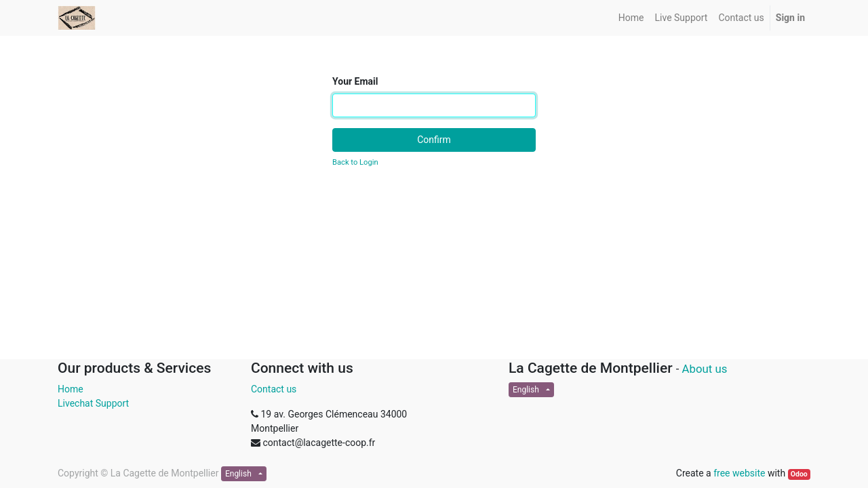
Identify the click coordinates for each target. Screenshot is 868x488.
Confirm (434, 140)
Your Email (355, 81)
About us (705, 369)
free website (739, 473)
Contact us (274, 389)
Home (71, 389)
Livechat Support (93, 403)
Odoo (799, 474)
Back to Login (355, 162)
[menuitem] (631, 18)
